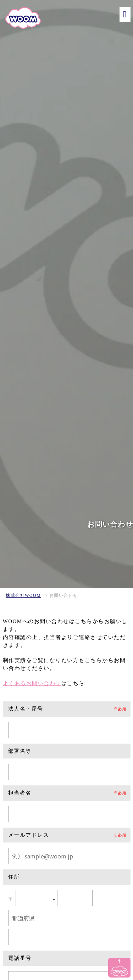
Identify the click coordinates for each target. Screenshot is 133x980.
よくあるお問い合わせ (32, 683)
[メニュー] (125, 15)
